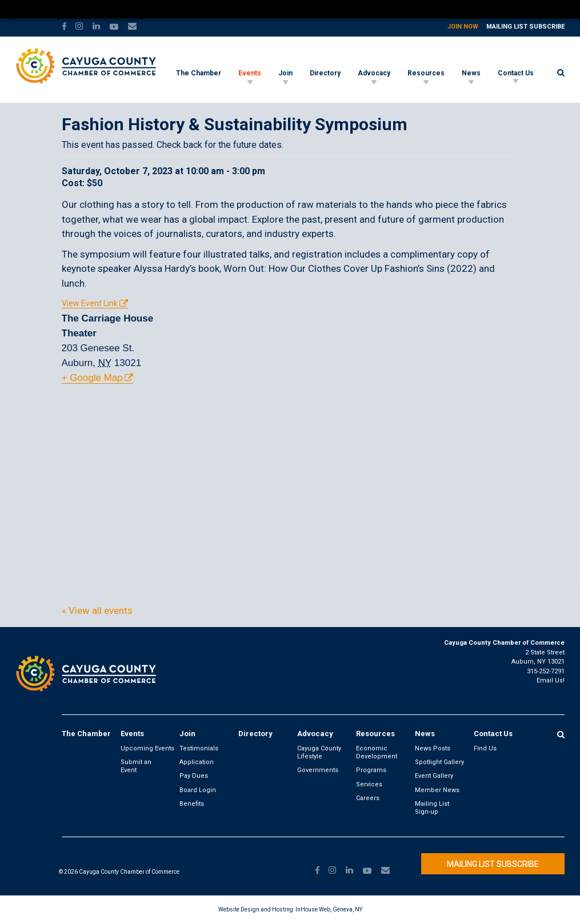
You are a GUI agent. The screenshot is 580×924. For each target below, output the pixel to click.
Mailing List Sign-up (432, 808)
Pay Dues (194, 776)
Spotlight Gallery (439, 762)
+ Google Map (92, 378)
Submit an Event (136, 766)
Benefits (192, 804)
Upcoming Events (147, 748)
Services (369, 784)
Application (197, 762)
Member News (437, 790)
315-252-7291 (546, 671)
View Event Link (90, 303)
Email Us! (551, 680)
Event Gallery (434, 776)
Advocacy (374, 73)
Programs (371, 770)
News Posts (433, 748)
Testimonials (199, 748)
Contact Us (516, 73)
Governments (318, 770)
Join (285, 73)
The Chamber (199, 73)
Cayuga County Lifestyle (319, 752)
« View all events (97, 610)
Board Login (198, 790)
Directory (325, 73)
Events (250, 73)
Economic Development (377, 752)
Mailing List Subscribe (525, 27)
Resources (426, 73)
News (471, 73)
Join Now (463, 27)
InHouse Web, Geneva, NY (329, 909)
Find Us (485, 748)
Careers (368, 798)
